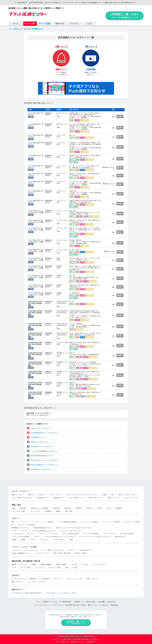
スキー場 (85, 564)
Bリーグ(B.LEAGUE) (127, 534)
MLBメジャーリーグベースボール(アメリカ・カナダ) (73, 528)
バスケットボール (109, 534)
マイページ (74, 24)
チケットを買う (30, 24)
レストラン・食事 (54, 567)
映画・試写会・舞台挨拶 (62, 553)
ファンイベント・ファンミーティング (24, 550)
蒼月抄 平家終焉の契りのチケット (42, 456)
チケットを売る (45, 24)
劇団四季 (119, 508)
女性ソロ (42, 495)
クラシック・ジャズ (131, 498)
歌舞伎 (58, 511)
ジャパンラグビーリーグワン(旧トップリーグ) (94, 537)
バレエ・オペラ (35, 511)
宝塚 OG (89, 508)
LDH (113, 495)
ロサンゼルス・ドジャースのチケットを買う (61, 593)
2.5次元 (99, 508)
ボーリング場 (25, 567)
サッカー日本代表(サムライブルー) (44, 531)
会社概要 (101, 602)
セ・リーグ (23, 522)
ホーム (15, 24)
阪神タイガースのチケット (39, 442)
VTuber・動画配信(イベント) (21, 553)
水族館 (33, 564)
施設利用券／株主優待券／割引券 (26, 561)
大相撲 (14, 540)
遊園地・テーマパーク (19, 564)
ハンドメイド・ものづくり (37, 582)
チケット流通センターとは (47, 602)
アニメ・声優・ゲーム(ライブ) (22, 498)
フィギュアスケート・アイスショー (23, 534)
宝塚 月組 (34, 508)
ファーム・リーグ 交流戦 (26, 525)
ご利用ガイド (78, 602)
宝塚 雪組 (45, 508)
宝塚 (13, 508)
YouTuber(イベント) (86, 550)
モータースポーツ (59, 540)
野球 (13, 522)
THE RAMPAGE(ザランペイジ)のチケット (45, 433)
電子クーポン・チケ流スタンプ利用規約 (103, 605)
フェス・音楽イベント (76, 498)
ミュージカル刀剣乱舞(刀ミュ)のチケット (44, 451)
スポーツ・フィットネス (74, 579)
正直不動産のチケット (38, 437)
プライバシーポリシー (42, 605)
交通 (66, 567)
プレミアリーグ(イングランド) (70, 531)
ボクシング (45, 540)
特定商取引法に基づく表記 (75, 605)
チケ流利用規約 (65, 602)
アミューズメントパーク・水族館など (24, 579)
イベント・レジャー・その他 (24, 547)
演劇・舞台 (16, 505)
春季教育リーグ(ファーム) (20, 528)
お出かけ (15, 575)
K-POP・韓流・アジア (95, 498)
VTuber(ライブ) (58, 498)
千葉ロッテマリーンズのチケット (42, 428)
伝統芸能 (48, 511)
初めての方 (60, 24)
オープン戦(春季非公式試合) (67, 522)
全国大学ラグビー (120, 537)
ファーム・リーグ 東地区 (90, 522)
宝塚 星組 (56, 508)
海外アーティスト (114, 498)
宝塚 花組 (23, 508)
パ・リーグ (35, 522)
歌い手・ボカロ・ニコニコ (128, 495)
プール (14, 567)
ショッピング (39, 567)
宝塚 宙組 (67, 508)
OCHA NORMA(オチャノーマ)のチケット (44, 465)
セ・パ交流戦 (48, 522)
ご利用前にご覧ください (125, 16)
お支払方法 (111, 602)
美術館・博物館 (61, 564)
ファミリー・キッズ (42, 553)
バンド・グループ (56, 495)
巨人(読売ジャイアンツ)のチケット (42, 447)
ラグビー (37, 537)
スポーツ (15, 518)
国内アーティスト (18, 495)
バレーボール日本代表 (91, 534)
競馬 (71, 540)
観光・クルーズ (92, 579)
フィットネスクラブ (99, 564)
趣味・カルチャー (18, 582)
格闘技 (23, 540)
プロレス (33, 540)
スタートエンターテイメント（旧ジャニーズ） (82, 495)
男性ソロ (31, 495)
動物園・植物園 (46, 564)
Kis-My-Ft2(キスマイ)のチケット (41, 469)
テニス (42, 534)
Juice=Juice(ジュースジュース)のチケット (45, 460)
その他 (75, 567)
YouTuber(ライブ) (42, 498)
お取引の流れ (91, 602)
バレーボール (54, 534)
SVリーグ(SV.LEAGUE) (71, 534)
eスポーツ (71, 550)
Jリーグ (25, 531)
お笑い (109, 508)
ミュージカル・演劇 (18, 511)
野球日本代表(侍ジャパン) (42, 528)
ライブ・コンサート (20, 491)
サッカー (15, 531)
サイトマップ (58, 605)
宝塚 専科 (78, 508)
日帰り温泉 (45, 579)
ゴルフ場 (74, 564)
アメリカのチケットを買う (20, 593)
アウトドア (58, 579)
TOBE (104, 495)
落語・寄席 (69, 511)
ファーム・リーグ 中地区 (111, 522)
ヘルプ (89, 24)
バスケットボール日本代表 (20, 537)
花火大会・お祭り (81, 553)
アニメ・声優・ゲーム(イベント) (52, 550)
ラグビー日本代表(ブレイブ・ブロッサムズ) (59, 537)
